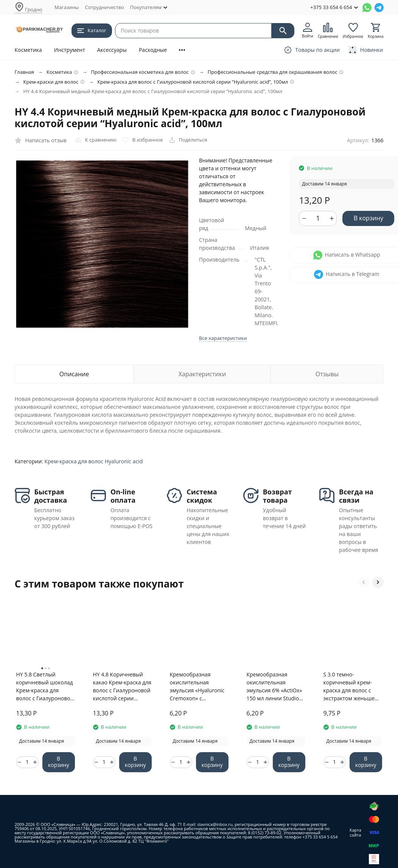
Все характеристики (223, 338)
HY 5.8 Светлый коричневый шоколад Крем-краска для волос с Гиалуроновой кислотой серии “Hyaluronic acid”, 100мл (45, 686)
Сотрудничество (104, 7)
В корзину (368, 218)
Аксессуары (112, 50)
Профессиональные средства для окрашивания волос (273, 72)
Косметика (28, 50)
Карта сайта (355, 832)
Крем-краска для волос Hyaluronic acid (93, 461)
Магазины (67, 7)
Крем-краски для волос (51, 82)
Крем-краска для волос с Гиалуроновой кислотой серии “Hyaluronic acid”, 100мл (193, 82)
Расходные (153, 50)
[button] (364, 582)
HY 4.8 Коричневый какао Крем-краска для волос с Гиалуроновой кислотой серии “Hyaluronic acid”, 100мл (122, 686)
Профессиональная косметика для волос (140, 72)
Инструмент (70, 50)
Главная (25, 72)
